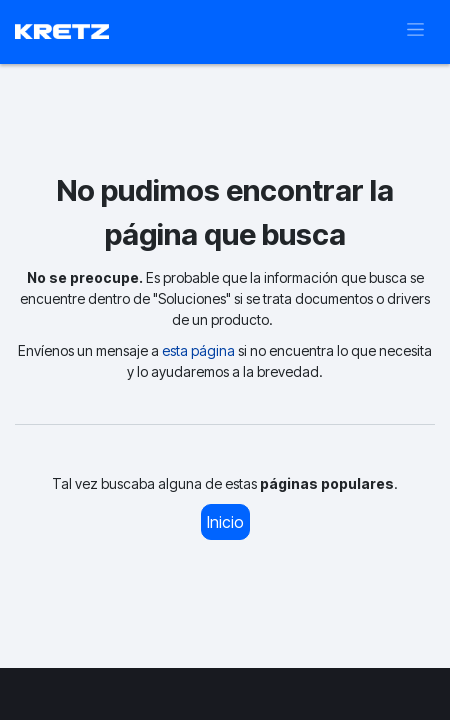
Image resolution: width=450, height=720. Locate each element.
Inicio (225, 522)
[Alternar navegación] (415, 32)
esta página (198, 350)
